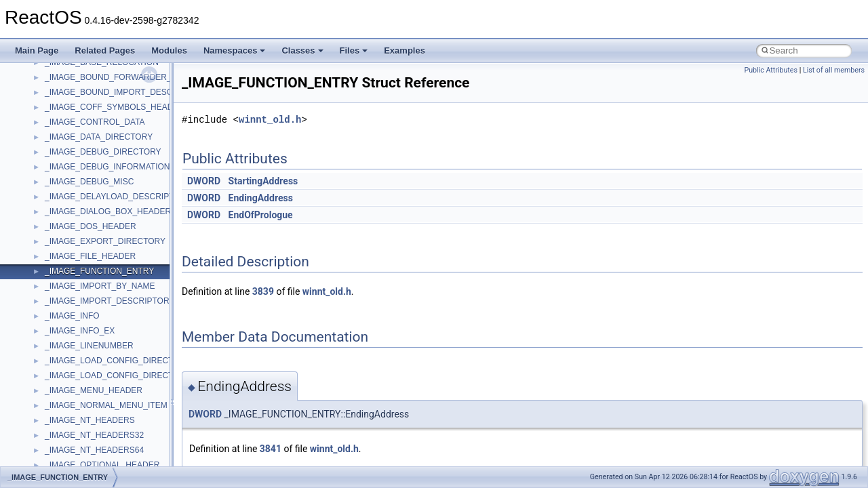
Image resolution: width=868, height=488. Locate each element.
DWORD (204, 181)
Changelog (43, 87)
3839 (263, 291)
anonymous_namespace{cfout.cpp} (108, 460)
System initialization (59, 192)
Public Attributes (771, 70)
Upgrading (42, 73)
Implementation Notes (63, 237)
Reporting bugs (51, 162)
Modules (169, 50)
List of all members (834, 70)
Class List (52, 356)
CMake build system (60, 117)
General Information (59, 266)
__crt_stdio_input (76, 371)
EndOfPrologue (261, 215)
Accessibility (67, 415)
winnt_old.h (270, 120)
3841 (271, 449)
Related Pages (105, 50)
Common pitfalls (52, 132)
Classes (302, 50)
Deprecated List (52, 296)
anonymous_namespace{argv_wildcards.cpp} (126, 445)
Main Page (37, 50)
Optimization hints (55, 222)
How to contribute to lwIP (68, 102)
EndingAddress (261, 198)
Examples (405, 50)
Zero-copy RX (48, 177)
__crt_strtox (66, 401)
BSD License (46, 251)
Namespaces (235, 50)
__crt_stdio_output (78, 386)
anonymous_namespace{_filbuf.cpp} (110, 430)
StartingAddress (263, 181)
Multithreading (48, 207)
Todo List (39, 281)
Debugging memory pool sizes (78, 147)
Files (354, 50)
